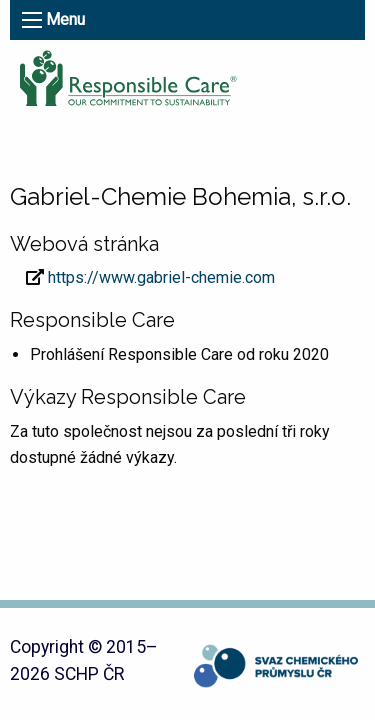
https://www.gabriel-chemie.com (161, 277)
